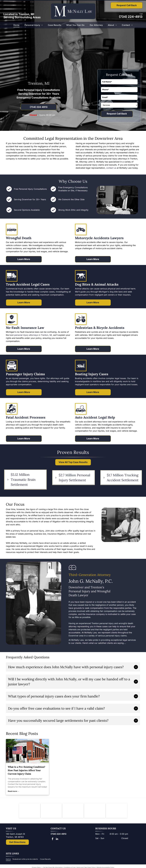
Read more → (14, 791)
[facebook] (53, 840)
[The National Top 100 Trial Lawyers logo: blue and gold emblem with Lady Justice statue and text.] (117, 811)
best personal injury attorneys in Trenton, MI (31, 335)
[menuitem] (16, 25)
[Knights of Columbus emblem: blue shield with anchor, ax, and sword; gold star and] (29, 811)
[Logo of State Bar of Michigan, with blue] (73, 811)
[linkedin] (57, 840)
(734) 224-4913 (131, 17)
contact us (111, 168)
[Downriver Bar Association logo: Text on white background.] (51, 811)
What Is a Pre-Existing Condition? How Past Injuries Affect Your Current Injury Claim (26, 770)
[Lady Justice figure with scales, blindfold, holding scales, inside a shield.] (95, 811)
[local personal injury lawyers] (27, 751)
